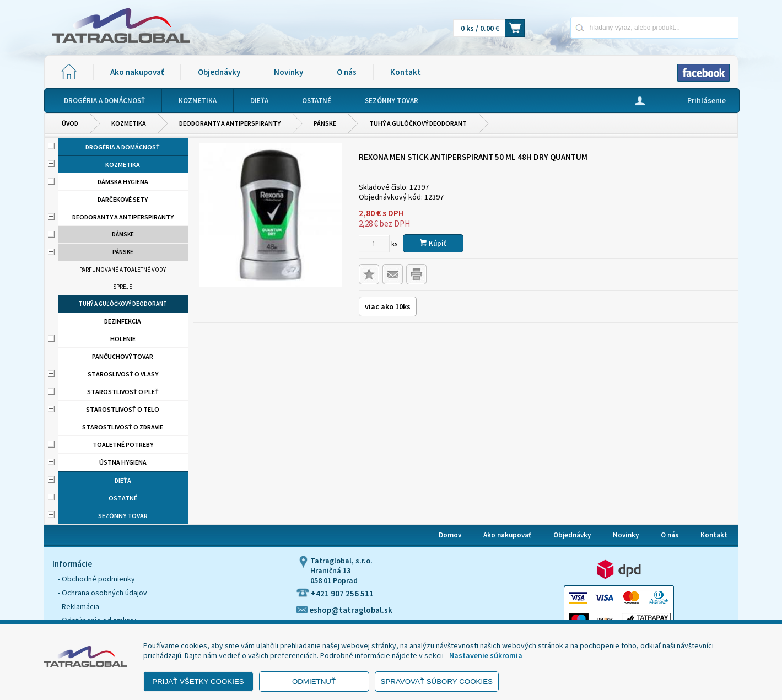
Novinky (288, 72)
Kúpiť (433, 243)
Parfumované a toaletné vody (123, 270)
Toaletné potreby (123, 445)
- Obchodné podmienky (96, 579)
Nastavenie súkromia (486, 655)
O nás (347, 72)
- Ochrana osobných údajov (103, 593)
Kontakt (406, 72)
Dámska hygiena (123, 182)
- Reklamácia (79, 606)
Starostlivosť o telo (123, 409)
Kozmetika (129, 123)
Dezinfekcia (123, 321)
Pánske (325, 123)
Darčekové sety (123, 199)
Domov (450, 535)
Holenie (123, 339)
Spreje (123, 287)
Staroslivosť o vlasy (123, 374)
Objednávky (219, 72)
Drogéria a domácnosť (123, 147)
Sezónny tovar (123, 516)
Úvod (70, 123)
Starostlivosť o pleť (123, 392)
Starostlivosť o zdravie (123, 427)
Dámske (123, 234)
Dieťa (123, 480)
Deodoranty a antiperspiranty (230, 123)
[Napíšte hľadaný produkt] (616, 27)
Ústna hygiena (123, 462)
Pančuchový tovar (123, 356)
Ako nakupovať (137, 72)
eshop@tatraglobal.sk (344, 610)
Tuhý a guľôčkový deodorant (418, 123)
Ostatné (123, 498)
